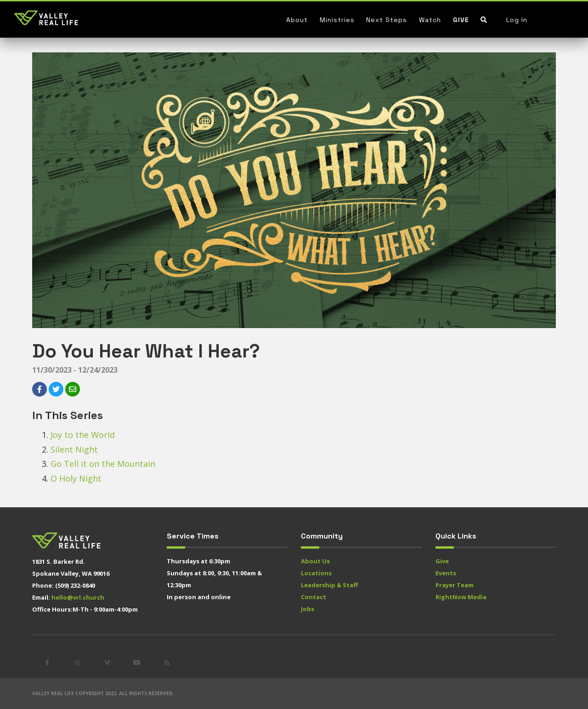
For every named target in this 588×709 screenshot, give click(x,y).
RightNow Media (461, 597)
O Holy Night (76, 478)
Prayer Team (455, 585)
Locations (316, 573)
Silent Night (74, 449)
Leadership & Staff (329, 585)
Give (461, 20)
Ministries (337, 20)
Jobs (308, 609)
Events (446, 573)
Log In (517, 20)
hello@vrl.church (78, 597)
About (297, 20)
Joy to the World (83, 435)
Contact (314, 597)
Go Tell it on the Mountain (103, 464)
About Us (315, 561)
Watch (430, 20)
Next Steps (387, 20)
